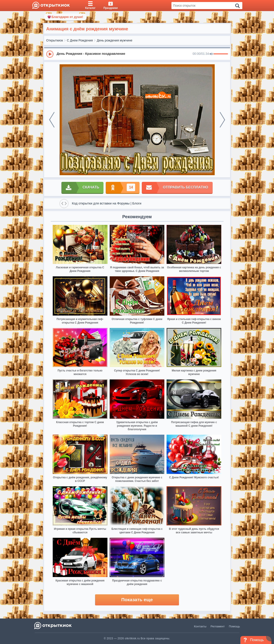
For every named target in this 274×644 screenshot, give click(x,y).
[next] (222, 120)
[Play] (50, 54)
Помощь (234, 626)
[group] (137, 54)
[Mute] (211, 54)
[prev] (52, 120)
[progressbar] (221, 54)
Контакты (200, 626)
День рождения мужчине (115, 40)
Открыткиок (55, 40)
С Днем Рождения (80, 40)
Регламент (218, 626)
